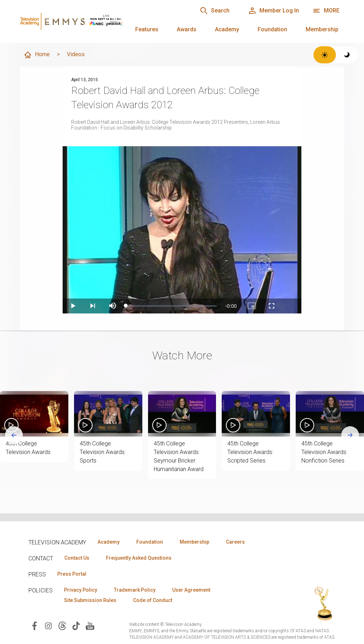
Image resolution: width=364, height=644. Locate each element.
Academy (227, 29)
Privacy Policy (81, 590)
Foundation (272, 29)
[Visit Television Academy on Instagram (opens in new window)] (48, 625)
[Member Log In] (273, 11)
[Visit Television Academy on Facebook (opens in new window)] (35, 625)
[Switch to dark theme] (347, 55)
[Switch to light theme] (325, 55)
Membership (322, 29)
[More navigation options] (326, 11)
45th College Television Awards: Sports (103, 452)
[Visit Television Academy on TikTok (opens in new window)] (76, 625)
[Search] (215, 11)
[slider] (171, 306)
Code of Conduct (153, 600)
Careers (235, 542)
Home (37, 55)
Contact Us (77, 558)
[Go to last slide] (14, 435)
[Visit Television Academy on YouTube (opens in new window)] (90, 625)
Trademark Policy (135, 590)
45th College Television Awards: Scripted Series (250, 452)
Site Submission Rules (90, 600)
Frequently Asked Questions (139, 558)
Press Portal (72, 574)
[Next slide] (350, 435)
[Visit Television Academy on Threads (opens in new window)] (62, 625)
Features (147, 29)
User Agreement (191, 590)
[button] (34, 414)
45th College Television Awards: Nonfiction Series (324, 452)
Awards (187, 29)
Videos (76, 54)
